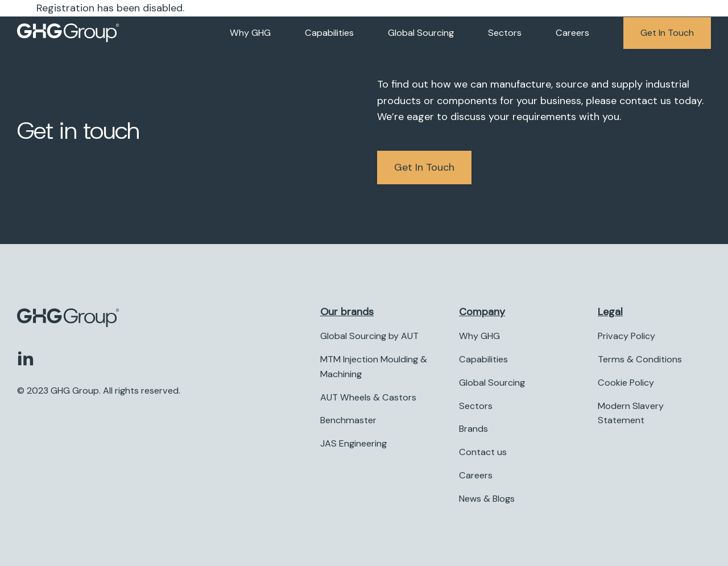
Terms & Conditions (640, 359)
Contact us (483, 452)
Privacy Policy (626, 336)
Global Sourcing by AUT (369, 336)
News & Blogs (487, 499)
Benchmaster (348, 420)
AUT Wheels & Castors (368, 397)
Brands (473, 429)
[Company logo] (68, 33)
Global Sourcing (421, 33)
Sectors (505, 33)
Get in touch (667, 33)
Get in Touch (424, 167)
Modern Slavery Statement (631, 413)
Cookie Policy (626, 383)
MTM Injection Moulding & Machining (374, 367)
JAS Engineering (353, 443)
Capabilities (329, 33)
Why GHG (250, 33)
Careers (572, 33)
